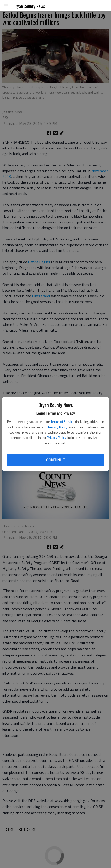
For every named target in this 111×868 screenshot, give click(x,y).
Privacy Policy (58, 427)
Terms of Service (63, 422)
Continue (55, 460)
